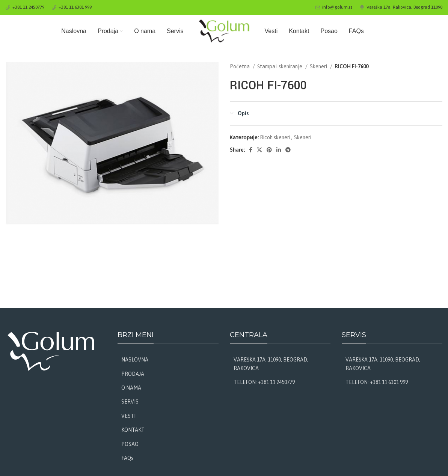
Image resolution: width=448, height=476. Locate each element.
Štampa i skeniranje (280, 66)
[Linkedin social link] (279, 150)
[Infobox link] (25, 7)
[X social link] (259, 150)
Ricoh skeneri (275, 137)
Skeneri (319, 66)
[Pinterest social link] (269, 150)
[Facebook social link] (251, 150)
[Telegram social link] (288, 150)
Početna (240, 66)
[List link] (168, 360)
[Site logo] (224, 30)
